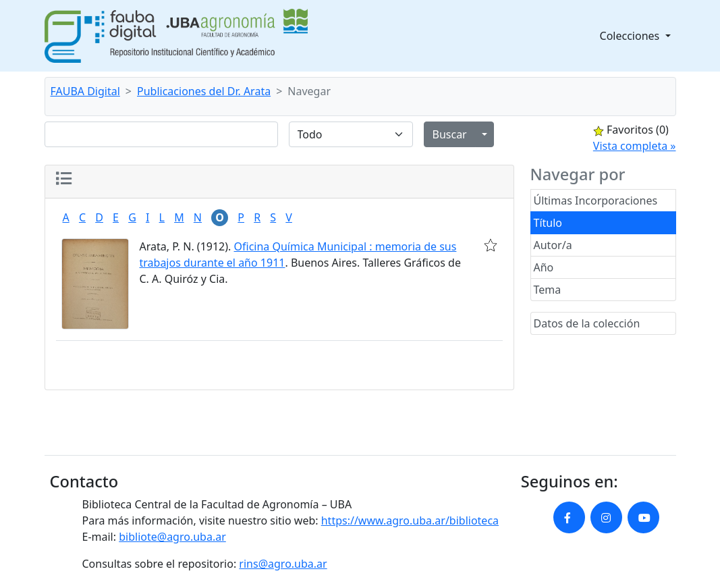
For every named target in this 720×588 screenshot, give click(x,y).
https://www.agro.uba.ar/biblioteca (410, 520)
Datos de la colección (587, 323)
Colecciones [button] (631, 36)
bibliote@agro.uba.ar (172, 537)
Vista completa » (635, 146)
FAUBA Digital (85, 91)
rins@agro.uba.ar (283, 564)
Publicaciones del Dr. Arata (204, 91)
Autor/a (553, 245)
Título (548, 223)
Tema (548, 290)
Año (544, 267)
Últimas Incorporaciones (596, 201)
